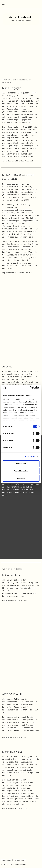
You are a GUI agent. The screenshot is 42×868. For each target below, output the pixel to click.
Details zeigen (29, 456)
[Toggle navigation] (3, 4)
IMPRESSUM (6, 860)
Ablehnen (21, 478)
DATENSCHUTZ (20, 860)
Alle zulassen (21, 464)
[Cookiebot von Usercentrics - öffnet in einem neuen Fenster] (30, 388)
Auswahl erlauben (21, 471)
